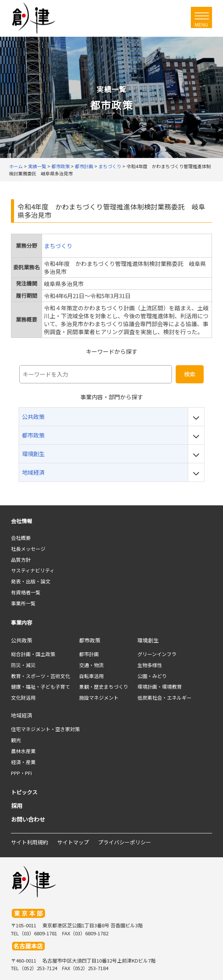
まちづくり (58, 246)
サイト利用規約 (30, 842)
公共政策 (22, 640)
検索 (190, 374)
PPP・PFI (21, 773)
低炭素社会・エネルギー (165, 698)
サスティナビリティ (33, 570)
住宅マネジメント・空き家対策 (45, 729)
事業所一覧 (23, 603)
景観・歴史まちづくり (104, 687)
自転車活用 (91, 676)
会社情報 (22, 521)
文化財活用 (23, 698)
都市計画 (89, 654)
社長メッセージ (28, 549)
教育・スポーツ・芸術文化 (41, 676)
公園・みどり (152, 676)
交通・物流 (91, 665)
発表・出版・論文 (31, 581)
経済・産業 (23, 762)
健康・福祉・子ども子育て (41, 687)
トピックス (24, 792)
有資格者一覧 (26, 592)
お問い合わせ (28, 819)
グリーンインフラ (157, 654)
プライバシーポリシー (125, 842)
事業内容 (22, 622)
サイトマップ (73, 842)
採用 (17, 806)
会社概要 (21, 538)
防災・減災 (23, 665)
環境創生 (148, 640)
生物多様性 (150, 665)
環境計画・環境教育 (160, 687)
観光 (16, 740)
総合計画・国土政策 (33, 654)
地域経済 (22, 715)
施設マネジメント (99, 698)
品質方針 (21, 560)
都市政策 (90, 640)
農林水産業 (23, 751)
